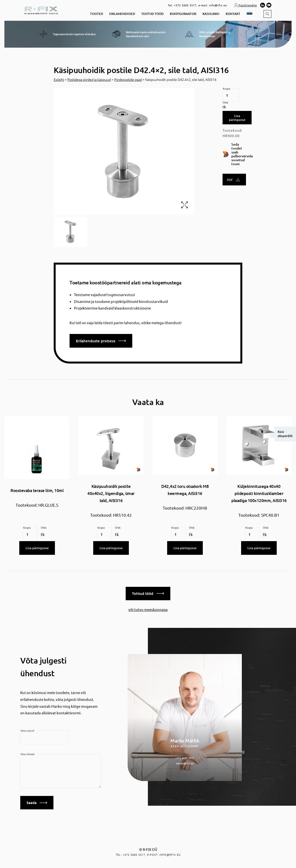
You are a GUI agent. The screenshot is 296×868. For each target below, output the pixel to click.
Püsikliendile (245, 5)
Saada (37, 802)
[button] (250, 14)
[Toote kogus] (231, 95)
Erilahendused (122, 14)
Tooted (97, 14)
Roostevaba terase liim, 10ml (37, 490)
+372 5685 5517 (185, 5)
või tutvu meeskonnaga (148, 608)
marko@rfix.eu (185, 762)
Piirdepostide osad (128, 79)
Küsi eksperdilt (285, 434)
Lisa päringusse (237, 118)
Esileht (59, 79)
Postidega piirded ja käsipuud (89, 79)
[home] (41, 10)
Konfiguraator (183, 14)
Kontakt (233, 14)
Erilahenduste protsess (101, 341)
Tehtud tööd (152, 14)
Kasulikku (211, 14)
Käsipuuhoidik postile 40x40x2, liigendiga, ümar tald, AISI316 (111, 493)
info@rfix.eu (218, 5)
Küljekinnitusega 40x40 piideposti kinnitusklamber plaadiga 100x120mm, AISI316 (259, 493)
